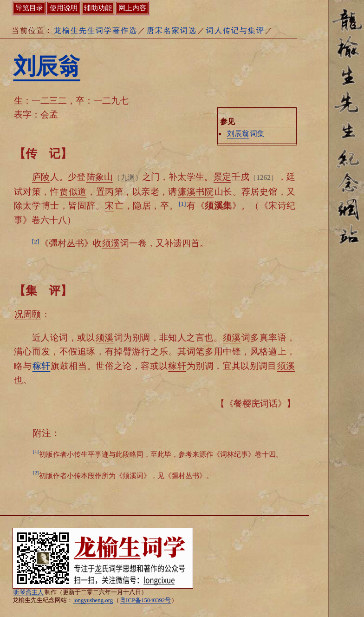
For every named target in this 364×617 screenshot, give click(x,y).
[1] (182, 204)
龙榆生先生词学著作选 (96, 30)
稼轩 (42, 366)
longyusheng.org (93, 600)
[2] (36, 241)
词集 (246, 134)
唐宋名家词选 (172, 30)
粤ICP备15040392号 (145, 600)
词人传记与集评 (235, 30)
